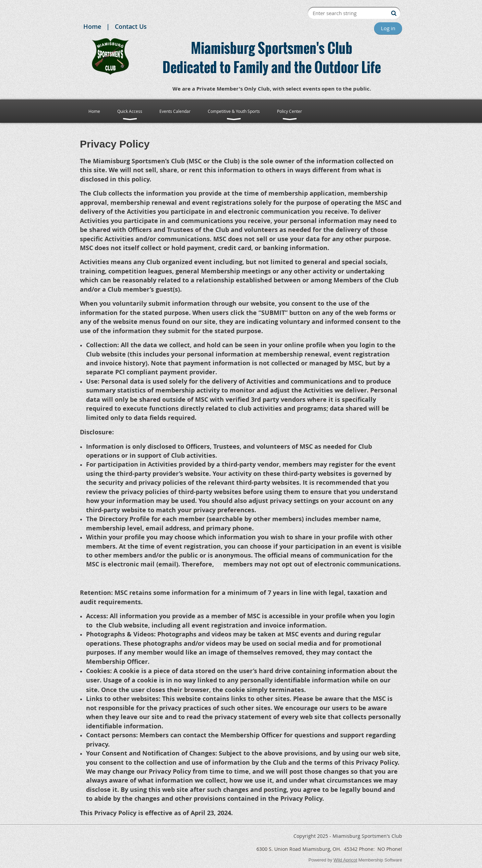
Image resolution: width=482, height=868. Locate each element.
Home (92, 26)
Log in (388, 28)
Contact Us (131, 26)
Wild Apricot (345, 860)
